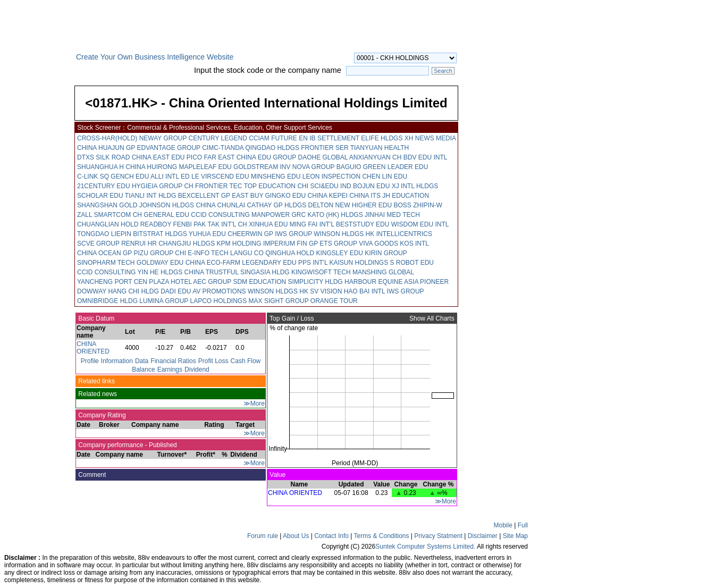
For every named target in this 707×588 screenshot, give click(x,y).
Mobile (503, 525)
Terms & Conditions (381, 536)
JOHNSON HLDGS (167, 205)
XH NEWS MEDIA (430, 138)
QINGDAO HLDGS (272, 148)
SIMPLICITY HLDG (315, 282)
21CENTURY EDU (104, 186)
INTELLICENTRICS (404, 234)
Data (142, 361)
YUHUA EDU (207, 234)
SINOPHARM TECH (106, 263)
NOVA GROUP (314, 167)
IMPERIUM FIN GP (291, 243)
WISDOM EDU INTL (420, 224)
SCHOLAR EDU (100, 196)
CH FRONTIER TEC (213, 186)
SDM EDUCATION (259, 282)
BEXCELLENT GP (204, 196)
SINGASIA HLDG (265, 272)
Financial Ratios (173, 361)
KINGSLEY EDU (339, 253)
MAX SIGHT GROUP (279, 301)
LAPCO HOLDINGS (219, 301)
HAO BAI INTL (365, 291)
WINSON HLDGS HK (344, 234)
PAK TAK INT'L (215, 224)
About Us (296, 536)
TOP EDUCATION (270, 186)
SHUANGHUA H (100, 167)
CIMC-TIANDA (223, 148)
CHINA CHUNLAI (220, 205)
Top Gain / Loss (291, 318)
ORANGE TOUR (334, 301)
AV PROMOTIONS (219, 291)
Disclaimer (483, 536)
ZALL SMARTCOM (104, 215)
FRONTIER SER (325, 148)
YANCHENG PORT (104, 282)
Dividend (197, 369)
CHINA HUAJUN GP (106, 148)
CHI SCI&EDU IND (324, 186)
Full (523, 525)
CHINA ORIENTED (93, 348)
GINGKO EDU (286, 196)
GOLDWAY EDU (160, 263)
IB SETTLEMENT (334, 138)
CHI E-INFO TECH (201, 253)
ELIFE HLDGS (382, 138)
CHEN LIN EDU (385, 177)
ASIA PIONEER (426, 282)
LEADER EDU (408, 167)
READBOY (156, 224)
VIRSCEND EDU (225, 177)
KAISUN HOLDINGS (359, 263)
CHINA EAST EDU (158, 157)
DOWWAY (92, 291)
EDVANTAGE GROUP (168, 148)
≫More (254, 404)
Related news (97, 394)
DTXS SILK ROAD (103, 157)
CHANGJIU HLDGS (187, 243)
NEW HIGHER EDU (364, 205)
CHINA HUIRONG (151, 167)
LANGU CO (247, 253)
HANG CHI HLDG (133, 291)
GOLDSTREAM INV (262, 167)
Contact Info (331, 536)
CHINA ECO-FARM (213, 263)
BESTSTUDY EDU (363, 224)
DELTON (321, 205)
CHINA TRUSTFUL (212, 272)
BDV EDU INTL (425, 157)
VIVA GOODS (378, 243)
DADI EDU (176, 291)
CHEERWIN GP (250, 234)
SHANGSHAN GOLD (107, 205)
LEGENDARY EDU (269, 263)
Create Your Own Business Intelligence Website (155, 57)
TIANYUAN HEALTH (380, 148)
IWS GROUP (293, 234)
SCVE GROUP (98, 243)
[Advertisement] (37, 215)
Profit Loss (213, 361)
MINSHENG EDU (276, 177)
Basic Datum (95, 318)
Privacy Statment (438, 536)
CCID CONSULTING (220, 215)
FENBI (183, 224)
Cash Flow (246, 361)
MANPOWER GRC (279, 215)
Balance (143, 369)
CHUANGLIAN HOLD (108, 224)
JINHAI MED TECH (392, 215)
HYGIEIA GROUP (157, 186)
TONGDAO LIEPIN (104, 234)
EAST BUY (247, 196)
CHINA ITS (365, 196)
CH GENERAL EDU (161, 215)
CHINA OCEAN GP (104, 253)
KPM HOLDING (239, 243)
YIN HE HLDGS (160, 272)
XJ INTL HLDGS (415, 186)
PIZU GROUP (153, 253)
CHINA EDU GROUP (266, 157)
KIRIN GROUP (386, 253)
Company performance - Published (127, 445)
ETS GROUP (338, 243)
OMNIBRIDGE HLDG (107, 301)
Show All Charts (433, 318)
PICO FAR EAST (211, 157)
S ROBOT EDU (412, 263)
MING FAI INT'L (312, 224)
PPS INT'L (313, 263)
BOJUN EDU (371, 186)
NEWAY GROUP (163, 138)
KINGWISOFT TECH (321, 272)
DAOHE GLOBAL (323, 157)
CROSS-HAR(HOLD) (107, 138)
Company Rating (101, 415)
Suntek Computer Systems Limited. (425, 547)
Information (117, 361)
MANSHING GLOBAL (383, 272)
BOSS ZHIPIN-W (418, 205)
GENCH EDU (130, 177)
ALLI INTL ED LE (175, 177)
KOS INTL (414, 243)
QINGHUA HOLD (290, 253)
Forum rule (263, 536)
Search (443, 71)
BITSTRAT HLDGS (160, 234)
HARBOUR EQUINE (373, 282)
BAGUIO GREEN (361, 167)
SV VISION (326, 291)
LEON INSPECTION (331, 177)
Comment (91, 475)
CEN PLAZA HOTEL (163, 282)
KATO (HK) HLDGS (335, 215)
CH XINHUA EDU (263, 224)
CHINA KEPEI (328, 196)
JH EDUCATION (406, 196)
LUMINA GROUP (164, 301)
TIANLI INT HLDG (150, 196)
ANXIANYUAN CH (376, 157)
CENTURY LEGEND (218, 138)
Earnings (170, 369)
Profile (90, 361)
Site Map (515, 536)
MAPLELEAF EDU (205, 167)
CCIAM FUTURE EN (278, 138)
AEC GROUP (212, 282)
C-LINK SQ (93, 177)
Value (277, 475)
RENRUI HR (139, 243)
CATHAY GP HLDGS (276, 205)
